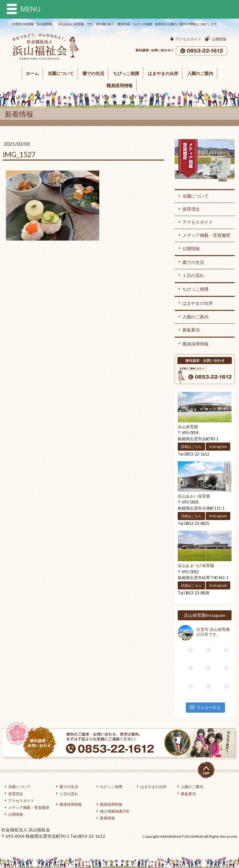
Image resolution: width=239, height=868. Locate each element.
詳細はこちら (191, 446)
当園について (61, 73)
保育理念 (191, 209)
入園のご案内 (200, 73)
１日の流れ (193, 275)
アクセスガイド (188, 39)
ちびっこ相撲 (126, 73)
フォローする (205, 707)
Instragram (218, 446)
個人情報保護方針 (115, 811)
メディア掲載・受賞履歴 (205, 162)
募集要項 (191, 330)
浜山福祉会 (41, 64)
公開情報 (219, 39)
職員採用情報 (119, 85)
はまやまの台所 (163, 73)
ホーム (32, 73)
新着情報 (107, 818)
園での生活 (93, 73)
